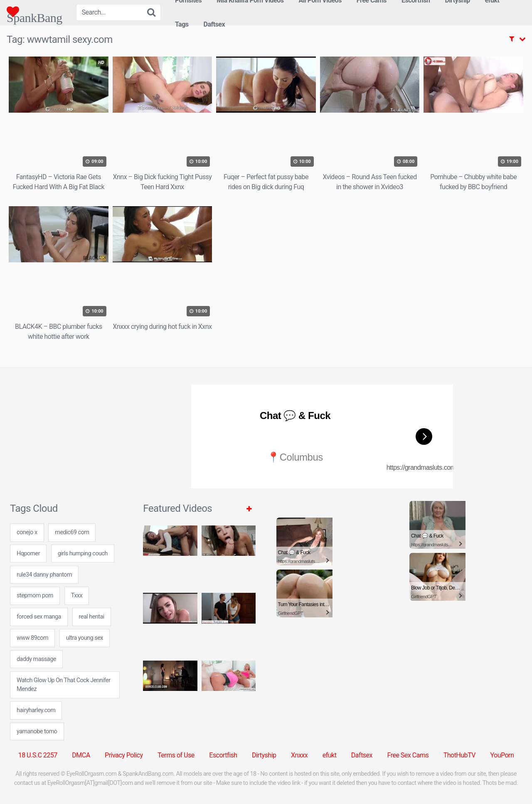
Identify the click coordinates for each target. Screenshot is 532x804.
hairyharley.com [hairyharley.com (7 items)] (36, 710)
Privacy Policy (124, 755)
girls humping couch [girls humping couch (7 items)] (83, 554)
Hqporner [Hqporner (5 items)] (28, 554)
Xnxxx (299, 755)
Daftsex (214, 24)
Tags (182, 24)
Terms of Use (176, 755)
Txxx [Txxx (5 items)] (77, 596)
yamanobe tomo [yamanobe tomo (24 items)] (37, 731)
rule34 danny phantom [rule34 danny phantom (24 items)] (44, 575)
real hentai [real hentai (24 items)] (92, 617)
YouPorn (502, 755)
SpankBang (34, 12)
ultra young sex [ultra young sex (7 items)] (85, 638)
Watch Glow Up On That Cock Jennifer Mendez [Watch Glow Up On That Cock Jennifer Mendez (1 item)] (64, 685)
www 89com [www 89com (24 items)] (32, 638)
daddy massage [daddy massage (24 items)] (36, 659)
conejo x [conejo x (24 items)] (27, 532)
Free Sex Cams (408, 755)
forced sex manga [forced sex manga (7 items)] (39, 617)
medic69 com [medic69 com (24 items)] (72, 532)
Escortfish (223, 755)
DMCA (81, 755)
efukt (330, 755)
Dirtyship (264, 755)
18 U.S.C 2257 (38, 755)
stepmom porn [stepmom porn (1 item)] (35, 596)
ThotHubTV (459, 755)
